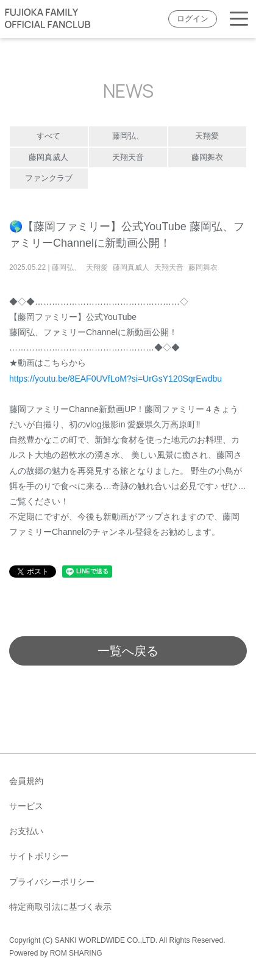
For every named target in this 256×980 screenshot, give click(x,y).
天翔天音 (128, 158)
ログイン (193, 19)
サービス (26, 806)
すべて (48, 136)
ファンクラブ (49, 178)
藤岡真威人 (48, 158)
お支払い (26, 831)
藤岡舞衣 (207, 158)
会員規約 (26, 781)
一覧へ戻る (128, 651)
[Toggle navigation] (239, 19)
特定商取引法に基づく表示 (60, 907)
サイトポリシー (39, 856)
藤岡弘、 (128, 136)
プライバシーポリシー (52, 882)
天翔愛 (207, 136)
